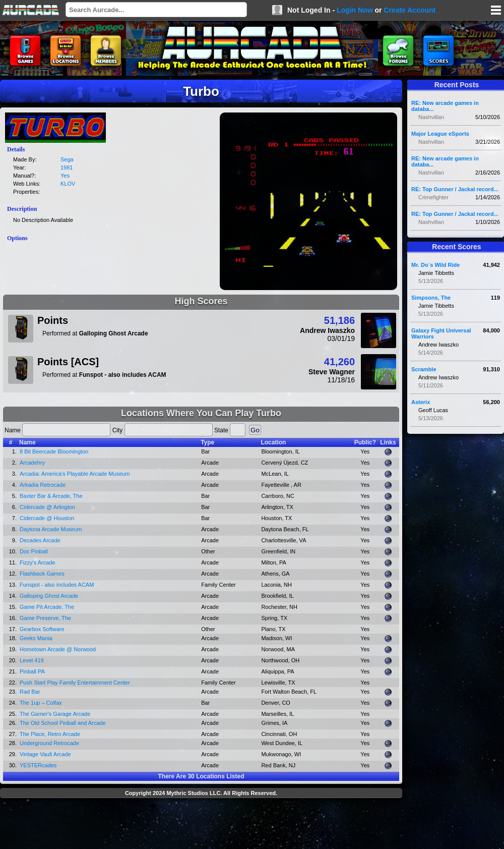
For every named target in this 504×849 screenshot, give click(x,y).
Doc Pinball (34, 551)
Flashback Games (42, 574)
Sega (67, 159)
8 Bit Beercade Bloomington (54, 451)
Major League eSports (440, 134)
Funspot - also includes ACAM (57, 585)
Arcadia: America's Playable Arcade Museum (75, 474)
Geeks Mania (36, 638)
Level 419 (32, 660)
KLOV (68, 184)
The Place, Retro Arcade (50, 734)
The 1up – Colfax (41, 703)
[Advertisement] (201, 825)
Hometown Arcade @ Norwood (58, 649)
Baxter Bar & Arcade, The (51, 496)
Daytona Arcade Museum (51, 529)
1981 (67, 167)
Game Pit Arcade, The (47, 607)
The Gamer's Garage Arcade (55, 714)
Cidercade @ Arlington (47, 507)
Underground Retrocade (49, 743)
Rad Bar (30, 692)
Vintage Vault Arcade (45, 754)
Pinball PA (32, 671)
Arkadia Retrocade (43, 485)
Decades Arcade (40, 540)
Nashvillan (431, 117)
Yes (65, 176)
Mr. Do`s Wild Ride (435, 265)
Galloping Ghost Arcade (49, 596)
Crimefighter (433, 197)
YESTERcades (38, 765)
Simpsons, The (431, 298)
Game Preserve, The (45, 618)
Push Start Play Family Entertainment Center (75, 683)
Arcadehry (32, 463)
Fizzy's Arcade (38, 562)
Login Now (355, 10)
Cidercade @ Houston (47, 518)
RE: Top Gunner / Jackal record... (455, 189)
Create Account (409, 10)
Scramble (424, 369)
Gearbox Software (42, 629)
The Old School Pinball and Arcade (63, 723)
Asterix (421, 402)
